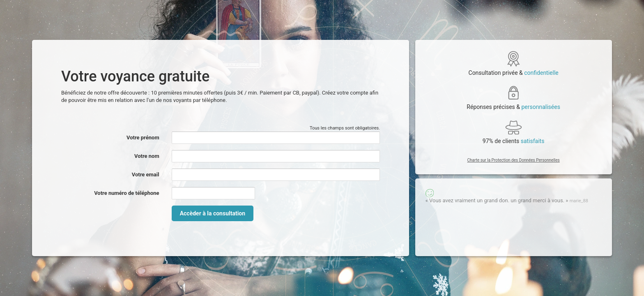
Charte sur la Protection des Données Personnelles (514, 160)
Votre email (146, 175)
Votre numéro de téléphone (127, 193)
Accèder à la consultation (213, 213)
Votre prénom (143, 138)
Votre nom (147, 156)
